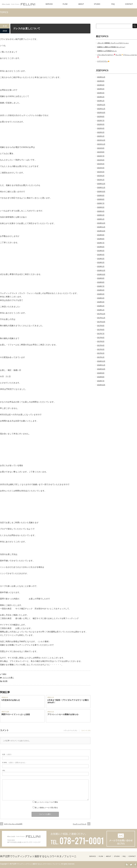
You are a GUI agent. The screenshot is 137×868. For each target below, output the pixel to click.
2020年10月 (101, 191)
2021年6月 (101, 160)
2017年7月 (101, 334)
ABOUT (81, 4)
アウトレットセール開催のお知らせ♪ (63, 714)
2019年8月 (101, 239)
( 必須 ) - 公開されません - (14, 763)
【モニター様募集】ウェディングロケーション (113, 43)
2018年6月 (101, 290)
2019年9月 (101, 235)
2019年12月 (101, 223)
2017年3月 (101, 349)
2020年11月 (101, 187)
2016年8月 (101, 377)
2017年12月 (101, 314)
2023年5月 (101, 89)
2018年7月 (101, 286)
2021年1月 (101, 180)
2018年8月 (101, 282)
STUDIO (97, 4)
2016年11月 (101, 365)
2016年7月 (101, 381)
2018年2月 (101, 306)
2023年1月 (101, 101)
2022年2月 (101, 132)
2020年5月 (101, 207)
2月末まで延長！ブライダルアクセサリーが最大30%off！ (68, 701)
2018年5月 (101, 294)
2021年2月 (101, 176)
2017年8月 (101, 330)
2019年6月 (101, 247)
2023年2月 (101, 97)
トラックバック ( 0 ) (70, 730)
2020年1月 (101, 219)
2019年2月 (101, 262)
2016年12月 (101, 361)
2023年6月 (101, 85)
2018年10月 (101, 274)
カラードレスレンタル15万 (13, 824)
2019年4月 (101, 255)
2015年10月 (101, 385)
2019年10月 (101, 231)
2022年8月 (101, 116)
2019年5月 (101, 251)
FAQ (113, 4)
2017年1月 (101, 357)
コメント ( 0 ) (86, 730)
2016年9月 (101, 373)
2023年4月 (101, 93)
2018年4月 (101, 298)
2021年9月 (101, 148)
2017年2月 (101, 353)
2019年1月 (101, 266)
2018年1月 (101, 310)
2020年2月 (101, 215)
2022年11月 (101, 109)
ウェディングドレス (80, 824)
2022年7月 (101, 120)
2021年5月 (101, 164)
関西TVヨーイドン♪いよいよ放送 (16, 714)
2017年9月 (101, 326)
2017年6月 (101, 338)
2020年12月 (101, 184)
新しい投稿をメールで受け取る (46, 808)
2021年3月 (101, 172)
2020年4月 (101, 211)
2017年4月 (101, 345)
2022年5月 (101, 124)
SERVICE (49, 4)
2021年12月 (101, 140)
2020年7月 (101, 203)
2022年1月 (101, 136)
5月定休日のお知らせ (11, 700)
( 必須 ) (7, 754)
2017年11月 (101, 318)
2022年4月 (101, 128)
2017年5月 (101, 341)
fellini (4, 674)
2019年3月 (101, 259)
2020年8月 (101, 199)
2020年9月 (101, 195)
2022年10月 (101, 113)
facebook (135, 865)
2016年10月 (101, 369)
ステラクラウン (103, 61)
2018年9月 (101, 278)
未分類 (5, 681)
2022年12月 (101, 105)
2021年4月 (101, 168)
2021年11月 (101, 144)
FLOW (65, 4)
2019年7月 (101, 243)
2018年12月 (101, 270)
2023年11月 (101, 77)
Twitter (131, 865)
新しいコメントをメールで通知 (46, 802)
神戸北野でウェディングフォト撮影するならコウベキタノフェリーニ (38, 856)
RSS (127, 865)
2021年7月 (101, 156)
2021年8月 (101, 152)
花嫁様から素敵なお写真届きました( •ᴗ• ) (111, 47)
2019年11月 (101, 227)
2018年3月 (101, 302)
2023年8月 (101, 81)
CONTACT (129, 4)
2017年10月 (101, 322)
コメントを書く (8, 678)
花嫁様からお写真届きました (107, 51)
